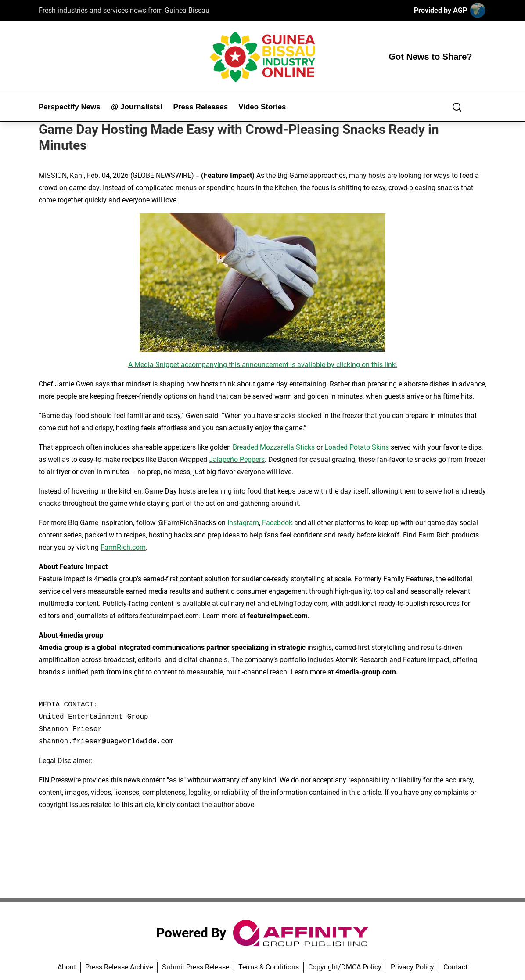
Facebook (277, 523)
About (67, 967)
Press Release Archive (119, 967)
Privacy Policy (412, 967)
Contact (455, 967)
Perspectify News (70, 107)
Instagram (243, 523)
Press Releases (200, 107)
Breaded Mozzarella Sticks (274, 447)
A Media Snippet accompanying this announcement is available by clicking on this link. (263, 365)
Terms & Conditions (269, 967)
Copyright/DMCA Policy (345, 967)
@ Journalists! (137, 107)
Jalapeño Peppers (237, 459)
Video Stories (262, 107)
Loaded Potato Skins (357, 447)
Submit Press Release (196, 967)
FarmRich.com (123, 547)
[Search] (457, 107)
